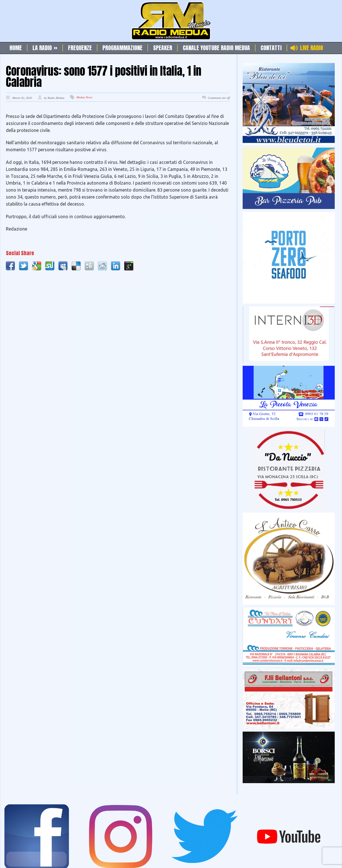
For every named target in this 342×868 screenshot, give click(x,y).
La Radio (45, 48)
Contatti (271, 48)
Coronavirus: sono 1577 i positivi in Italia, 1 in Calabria (104, 76)
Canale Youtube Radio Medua (216, 48)
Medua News (84, 97)
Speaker (163, 48)
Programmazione (122, 48)
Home (16, 48)
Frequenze (80, 48)
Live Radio (311, 48)
